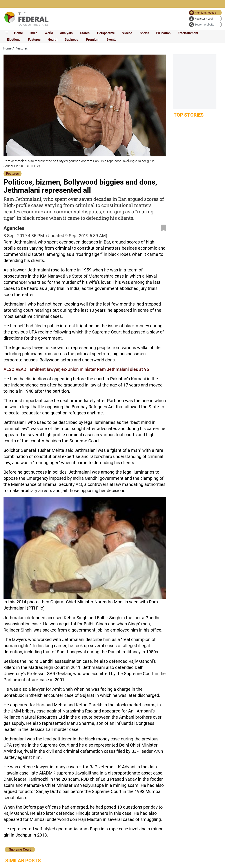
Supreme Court (20, 850)
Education (163, 33)
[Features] (13, 173)
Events (112, 40)
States (85, 33)
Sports (144, 33)
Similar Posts (23, 861)
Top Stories (189, 115)
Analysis (66, 33)
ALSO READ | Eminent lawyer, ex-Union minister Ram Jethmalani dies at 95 (76, 369)
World (49, 33)
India (34, 33)
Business (71, 40)
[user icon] (205, 19)
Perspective (106, 33)
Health (53, 40)
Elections (14, 40)
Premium (93, 40)
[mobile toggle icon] (7, 33)
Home (18, 33)
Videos (127, 33)
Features (34, 40)
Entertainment (188, 33)
